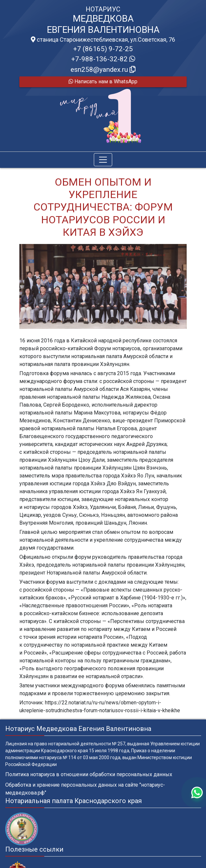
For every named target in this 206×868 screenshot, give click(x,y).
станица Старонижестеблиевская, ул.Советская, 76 (103, 40)
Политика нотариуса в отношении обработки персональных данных (89, 774)
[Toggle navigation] (103, 160)
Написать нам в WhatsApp (103, 81)
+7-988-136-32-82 (103, 59)
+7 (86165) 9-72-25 (103, 49)
